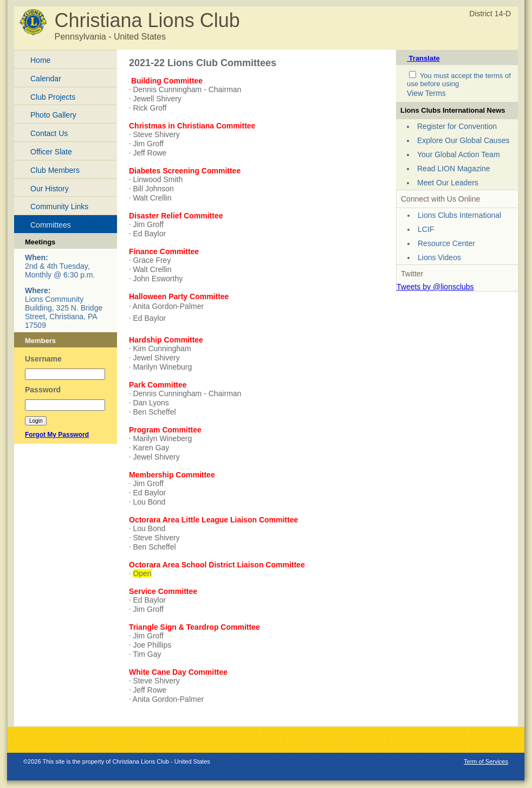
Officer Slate (51, 152)
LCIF (426, 229)
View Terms (426, 93)
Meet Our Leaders (448, 183)
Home (40, 60)
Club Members (55, 170)
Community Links (59, 206)
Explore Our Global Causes (463, 140)
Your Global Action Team (459, 154)
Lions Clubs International (459, 215)
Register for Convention (457, 126)
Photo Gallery (53, 115)
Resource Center (446, 243)
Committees (51, 225)
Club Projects (53, 97)
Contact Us (49, 133)
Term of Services (486, 761)
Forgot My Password (57, 435)
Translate (423, 58)
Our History (50, 189)
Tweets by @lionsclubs (435, 287)
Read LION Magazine (454, 169)
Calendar (46, 79)
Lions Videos (439, 257)
